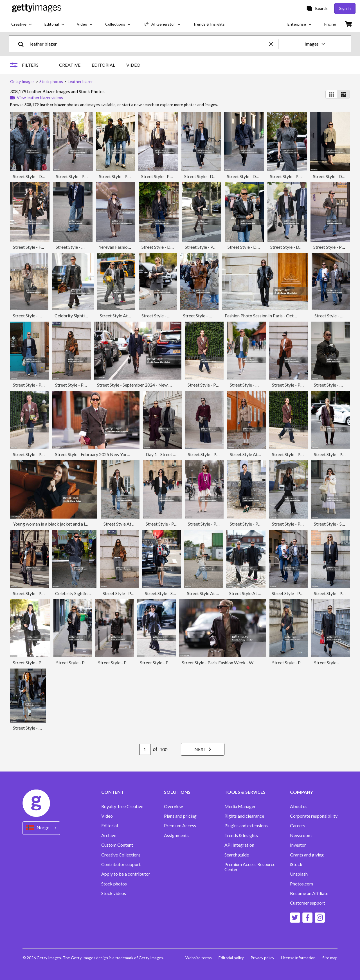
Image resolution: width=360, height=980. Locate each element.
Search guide (237, 855)
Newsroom (301, 835)
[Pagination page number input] (145, 749)
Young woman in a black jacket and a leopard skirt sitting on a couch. (78, 524)
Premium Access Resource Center (250, 867)
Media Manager (240, 806)
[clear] (274, 44)
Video (107, 816)
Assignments (176, 835)
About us (299, 806)
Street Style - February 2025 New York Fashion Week (106, 454)
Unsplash (299, 874)
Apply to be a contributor (126, 874)
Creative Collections (121, 855)
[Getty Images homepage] (37, 8)
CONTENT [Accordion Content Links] (112, 792)
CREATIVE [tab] (70, 65)
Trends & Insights (241, 835)
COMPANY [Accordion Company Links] (301, 792)
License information (298, 958)
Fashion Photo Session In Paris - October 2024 (269, 316)
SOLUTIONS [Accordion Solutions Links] (177, 792)
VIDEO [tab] (133, 65)
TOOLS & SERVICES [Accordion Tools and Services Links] (245, 792)
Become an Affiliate (309, 893)
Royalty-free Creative (122, 806)
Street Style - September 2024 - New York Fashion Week (151, 385)
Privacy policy (262, 958)
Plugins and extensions (246, 826)
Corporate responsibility (314, 816)
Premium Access (180, 826)
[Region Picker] (41, 828)
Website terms (199, 958)
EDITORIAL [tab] (103, 65)
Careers (298, 826)
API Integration (239, 845)
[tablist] (100, 65)
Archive (109, 835)
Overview (173, 806)
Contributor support (121, 864)
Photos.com (301, 884)
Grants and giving (307, 855)
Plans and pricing (180, 816)
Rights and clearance (244, 816)
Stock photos (114, 884)
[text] (149, 44)
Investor (298, 845)
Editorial (110, 826)
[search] (23, 44)
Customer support (308, 903)
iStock (296, 864)
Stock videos (114, 893)
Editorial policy (231, 958)
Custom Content (117, 845)
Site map (330, 958)
